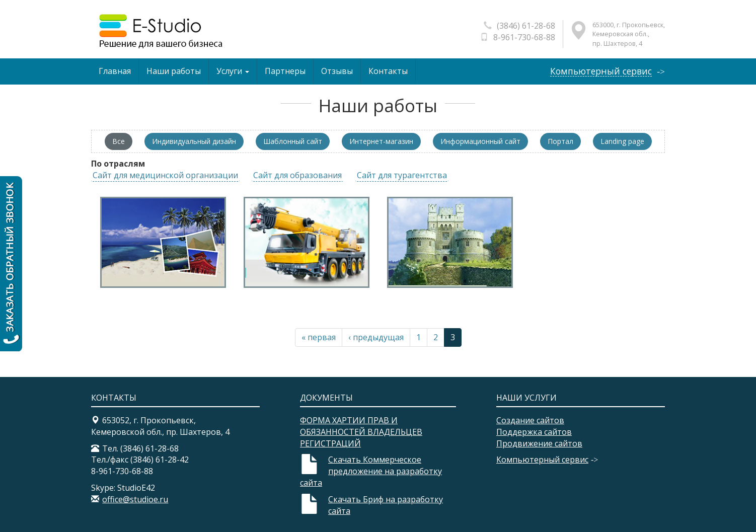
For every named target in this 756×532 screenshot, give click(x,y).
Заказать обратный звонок (11, 264)
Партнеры (285, 71)
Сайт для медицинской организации (165, 175)
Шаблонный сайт (293, 141)
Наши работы (174, 71)
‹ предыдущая (376, 337)
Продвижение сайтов (539, 443)
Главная (115, 71)
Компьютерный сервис (601, 71)
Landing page (622, 141)
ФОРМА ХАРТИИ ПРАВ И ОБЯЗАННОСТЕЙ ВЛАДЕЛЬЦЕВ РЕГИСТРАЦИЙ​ (361, 432)
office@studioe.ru (135, 499)
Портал (560, 141)
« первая (319, 337)
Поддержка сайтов (534, 432)
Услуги (233, 71)
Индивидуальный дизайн (194, 141)
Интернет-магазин (381, 141)
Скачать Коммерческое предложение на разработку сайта (371, 471)
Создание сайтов (530, 420)
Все (119, 141)
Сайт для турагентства (402, 175)
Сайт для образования (297, 175)
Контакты (388, 71)
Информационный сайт (480, 141)
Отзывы (337, 71)
